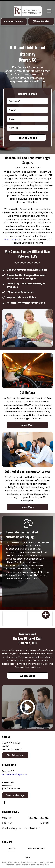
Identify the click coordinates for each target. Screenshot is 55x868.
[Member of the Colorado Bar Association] (15, 619)
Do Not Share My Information (26, 862)
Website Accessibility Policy (39, 865)
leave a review (28, 572)
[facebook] (4, 803)
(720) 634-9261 (11, 789)
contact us (10, 239)
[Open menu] (49, 11)
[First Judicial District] (40, 619)
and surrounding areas (14, 774)
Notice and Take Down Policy (17, 865)
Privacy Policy (7, 862)
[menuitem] (12, 849)
